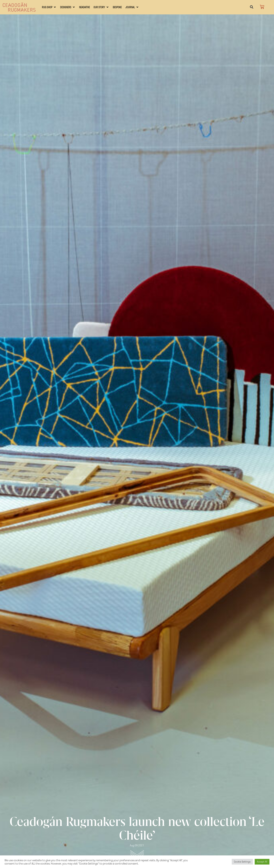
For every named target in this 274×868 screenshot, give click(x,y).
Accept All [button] (262, 862)
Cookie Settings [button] (242, 862)
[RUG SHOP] (49, 7)
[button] (252, 7)
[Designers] (68, 7)
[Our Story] (101, 7)
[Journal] (132, 7)
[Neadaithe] (84, 7)
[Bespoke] (117, 7)
